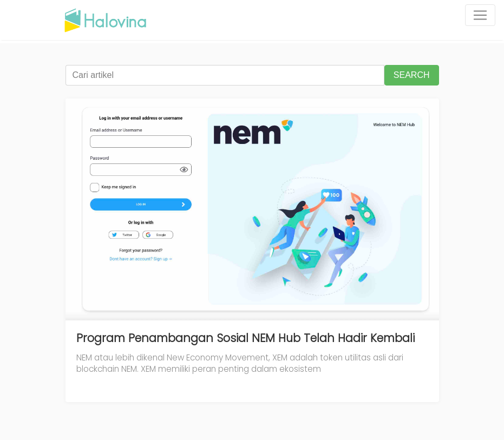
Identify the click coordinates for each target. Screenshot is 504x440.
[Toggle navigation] (480, 15)
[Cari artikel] (225, 75)
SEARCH (412, 75)
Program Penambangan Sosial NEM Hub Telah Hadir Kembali (246, 338)
